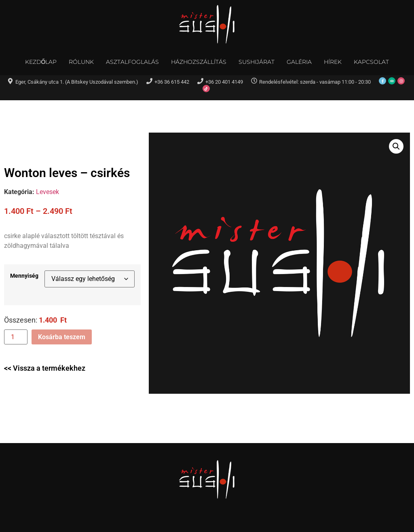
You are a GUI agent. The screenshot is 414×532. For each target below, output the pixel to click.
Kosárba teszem (62, 337)
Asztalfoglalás (132, 62)
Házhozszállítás (199, 62)
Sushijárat (257, 62)
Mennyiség (24, 276)
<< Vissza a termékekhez (45, 368)
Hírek (333, 62)
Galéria (299, 62)
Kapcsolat (371, 62)
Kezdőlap (41, 62)
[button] (396, 146)
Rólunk (81, 62)
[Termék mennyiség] (16, 337)
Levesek (48, 192)
